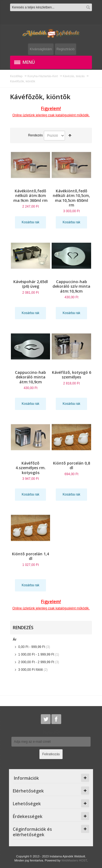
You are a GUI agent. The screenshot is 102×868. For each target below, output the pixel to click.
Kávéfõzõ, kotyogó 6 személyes (72, 375)
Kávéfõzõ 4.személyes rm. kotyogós (31, 468)
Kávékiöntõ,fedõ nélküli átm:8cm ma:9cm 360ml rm (30, 195)
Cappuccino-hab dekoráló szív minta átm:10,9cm (71, 286)
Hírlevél (51, 732)
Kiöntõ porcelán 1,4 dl (30, 556)
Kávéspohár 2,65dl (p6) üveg (31, 284)
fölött (30, 670)
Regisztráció (66, 49)
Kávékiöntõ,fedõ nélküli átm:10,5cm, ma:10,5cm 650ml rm (71, 198)
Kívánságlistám (41, 49)
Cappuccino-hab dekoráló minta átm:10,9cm (30, 377)
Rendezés (35, 135)
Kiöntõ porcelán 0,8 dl (72, 465)
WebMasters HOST (74, 860)
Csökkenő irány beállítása (70, 136)
